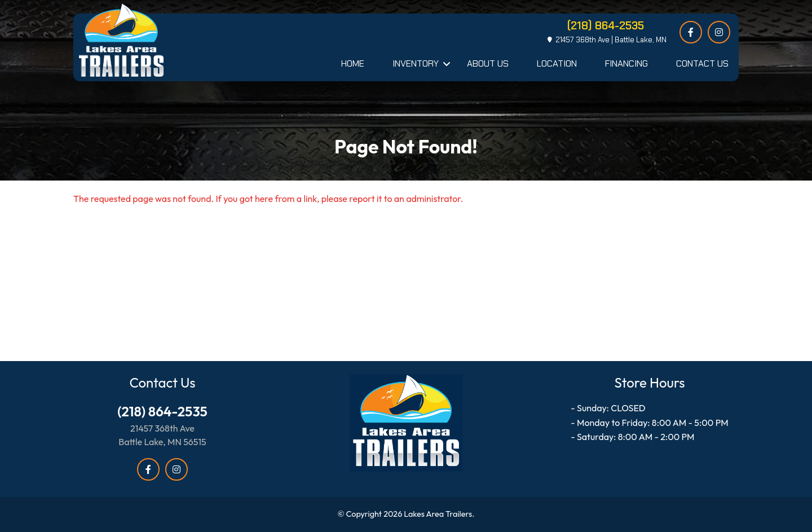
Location (557, 63)
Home (353, 63)
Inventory (416, 63)
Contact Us (702, 63)
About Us (488, 63)
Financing (626, 63)
